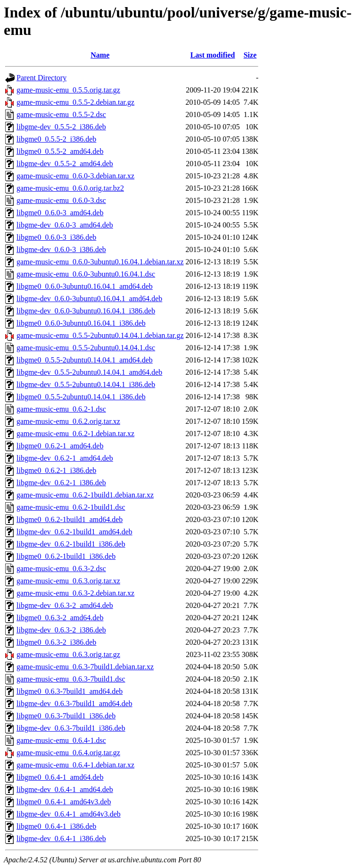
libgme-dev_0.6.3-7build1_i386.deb (71, 728)
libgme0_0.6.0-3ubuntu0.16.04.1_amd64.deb (85, 286)
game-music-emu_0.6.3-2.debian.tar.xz (75, 593)
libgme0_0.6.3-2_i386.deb (56, 642)
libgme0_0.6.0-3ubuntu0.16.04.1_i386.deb (81, 323)
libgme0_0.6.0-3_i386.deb (56, 237)
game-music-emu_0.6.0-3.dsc (61, 200)
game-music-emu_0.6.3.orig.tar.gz (68, 654)
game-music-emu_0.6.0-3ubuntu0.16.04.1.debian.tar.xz (100, 262)
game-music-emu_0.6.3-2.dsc (61, 569)
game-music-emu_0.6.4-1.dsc (61, 740)
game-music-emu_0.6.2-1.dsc (61, 409)
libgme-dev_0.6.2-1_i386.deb (61, 483)
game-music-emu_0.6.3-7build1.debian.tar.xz (85, 667)
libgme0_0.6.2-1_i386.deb (56, 470)
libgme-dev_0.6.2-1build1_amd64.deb (74, 532)
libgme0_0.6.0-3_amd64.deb (60, 213)
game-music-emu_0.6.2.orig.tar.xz (68, 421)
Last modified (213, 55)
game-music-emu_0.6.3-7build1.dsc (71, 679)
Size (250, 55)
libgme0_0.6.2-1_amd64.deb (60, 446)
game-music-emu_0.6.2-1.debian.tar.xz (75, 434)
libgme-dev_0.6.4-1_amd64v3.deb (69, 814)
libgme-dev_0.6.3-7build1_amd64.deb (74, 704)
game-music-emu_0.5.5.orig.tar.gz (68, 90)
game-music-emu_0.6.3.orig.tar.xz (68, 581)
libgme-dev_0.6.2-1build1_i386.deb (71, 544)
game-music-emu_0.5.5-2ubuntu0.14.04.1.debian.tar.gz (100, 335)
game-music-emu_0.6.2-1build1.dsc (71, 507)
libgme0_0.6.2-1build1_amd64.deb (70, 519)
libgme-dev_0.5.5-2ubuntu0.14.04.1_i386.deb (86, 384)
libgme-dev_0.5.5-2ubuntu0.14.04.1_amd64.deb (89, 372)
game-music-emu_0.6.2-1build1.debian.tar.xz (85, 495)
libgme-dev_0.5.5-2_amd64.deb (65, 164)
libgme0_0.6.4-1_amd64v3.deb (64, 802)
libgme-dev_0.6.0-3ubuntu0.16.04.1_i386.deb (86, 311)
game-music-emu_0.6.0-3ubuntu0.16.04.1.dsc (86, 274)
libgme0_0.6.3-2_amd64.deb (60, 618)
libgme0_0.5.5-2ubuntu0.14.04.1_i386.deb (81, 397)
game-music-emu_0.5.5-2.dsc (61, 114)
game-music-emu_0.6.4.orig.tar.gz (68, 753)
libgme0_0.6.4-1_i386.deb (56, 826)
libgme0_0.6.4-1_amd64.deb (60, 777)
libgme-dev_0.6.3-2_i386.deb (61, 630)
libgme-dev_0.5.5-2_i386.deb (61, 127)
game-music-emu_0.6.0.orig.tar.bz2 (70, 188)
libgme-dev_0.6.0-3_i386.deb (61, 249)
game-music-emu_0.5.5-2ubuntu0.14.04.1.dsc (86, 348)
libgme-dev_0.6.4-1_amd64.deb (65, 789)
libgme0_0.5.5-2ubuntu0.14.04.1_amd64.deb (85, 360)
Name (100, 55)
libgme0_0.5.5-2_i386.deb (56, 139)
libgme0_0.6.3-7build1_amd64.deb (70, 691)
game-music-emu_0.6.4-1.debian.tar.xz (75, 765)
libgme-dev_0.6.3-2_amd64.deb (65, 605)
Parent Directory (41, 78)
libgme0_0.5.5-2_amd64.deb (60, 151)
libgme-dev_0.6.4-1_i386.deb (61, 839)
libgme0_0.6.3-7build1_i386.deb (66, 716)
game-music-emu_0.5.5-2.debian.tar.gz (75, 102)
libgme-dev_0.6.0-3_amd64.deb (65, 225)
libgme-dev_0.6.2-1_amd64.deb (65, 458)
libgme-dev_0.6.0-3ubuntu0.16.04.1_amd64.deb (89, 299)
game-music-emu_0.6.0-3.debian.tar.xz (75, 176)
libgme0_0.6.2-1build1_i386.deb (66, 556)
